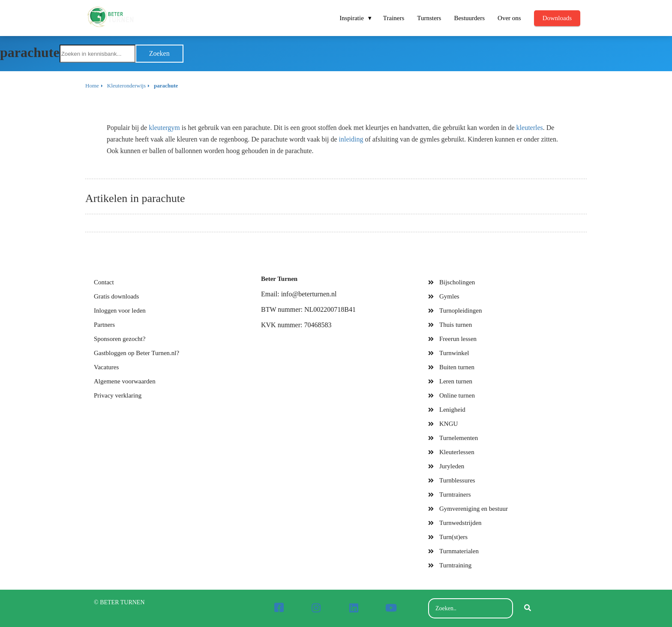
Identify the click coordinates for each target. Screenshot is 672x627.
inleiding (351, 139)
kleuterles (530, 128)
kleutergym (164, 128)
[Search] (528, 609)
